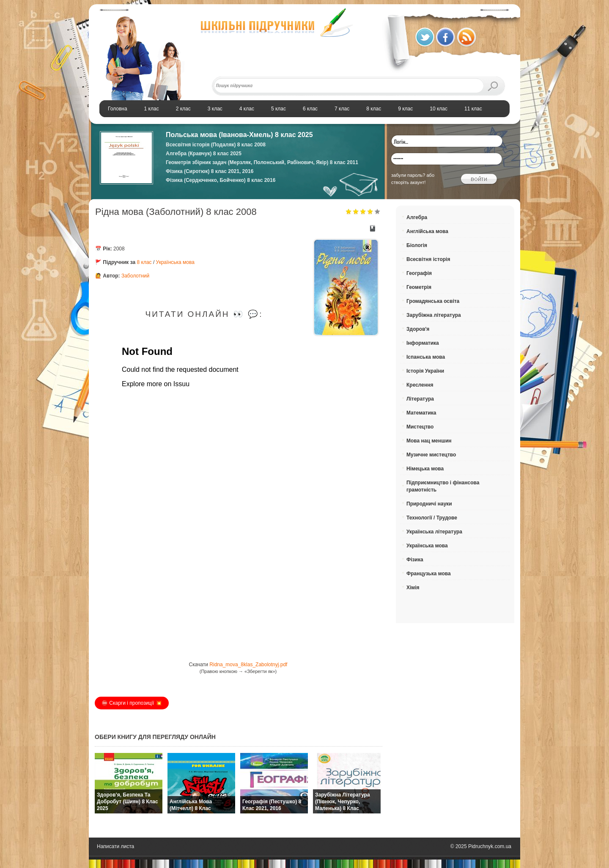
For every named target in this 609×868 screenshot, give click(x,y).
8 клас (144, 262)
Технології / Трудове (432, 518)
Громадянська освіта (433, 301)
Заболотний (135, 276)
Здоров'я (418, 329)
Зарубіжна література (434, 315)
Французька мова (429, 574)
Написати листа (115, 846)
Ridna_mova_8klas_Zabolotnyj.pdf (248, 665)
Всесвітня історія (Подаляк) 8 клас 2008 (216, 145)
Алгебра (417, 217)
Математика (421, 413)
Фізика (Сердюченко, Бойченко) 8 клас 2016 (221, 180)
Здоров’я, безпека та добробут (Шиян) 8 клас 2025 (128, 802)
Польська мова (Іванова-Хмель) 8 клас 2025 (239, 135)
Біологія (417, 245)
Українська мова (175, 262)
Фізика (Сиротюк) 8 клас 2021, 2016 (210, 171)
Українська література (434, 532)
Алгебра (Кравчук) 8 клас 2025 (204, 154)
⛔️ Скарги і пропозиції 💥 (132, 703)
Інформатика (423, 343)
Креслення (420, 385)
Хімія (413, 588)
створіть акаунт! (409, 182)
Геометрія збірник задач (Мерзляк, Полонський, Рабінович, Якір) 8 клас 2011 (262, 162)
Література (420, 399)
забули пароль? (408, 175)
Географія (419, 273)
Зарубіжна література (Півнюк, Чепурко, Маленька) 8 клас (343, 802)
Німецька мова (425, 469)
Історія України (425, 371)
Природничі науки (429, 504)
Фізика (415, 560)
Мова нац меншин (429, 441)
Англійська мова (427, 231)
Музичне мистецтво (431, 455)
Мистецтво (420, 427)
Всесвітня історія (428, 259)
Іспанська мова (426, 357)
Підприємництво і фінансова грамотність (443, 486)
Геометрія (419, 287)
